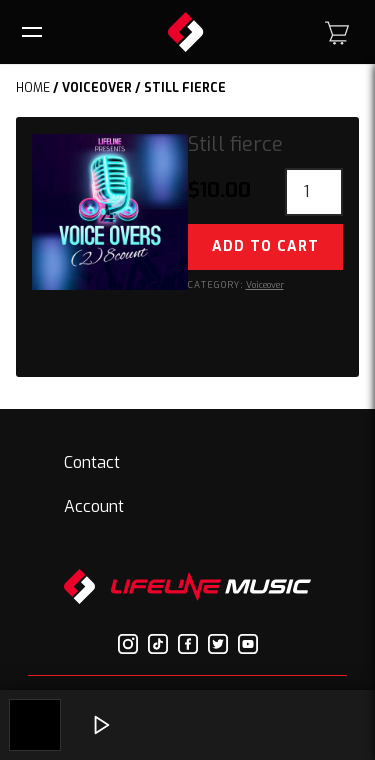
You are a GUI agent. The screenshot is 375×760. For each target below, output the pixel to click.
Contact (92, 462)
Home (33, 88)
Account (94, 506)
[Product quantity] (314, 192)
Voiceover (97, 88)
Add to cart (265, 246)
